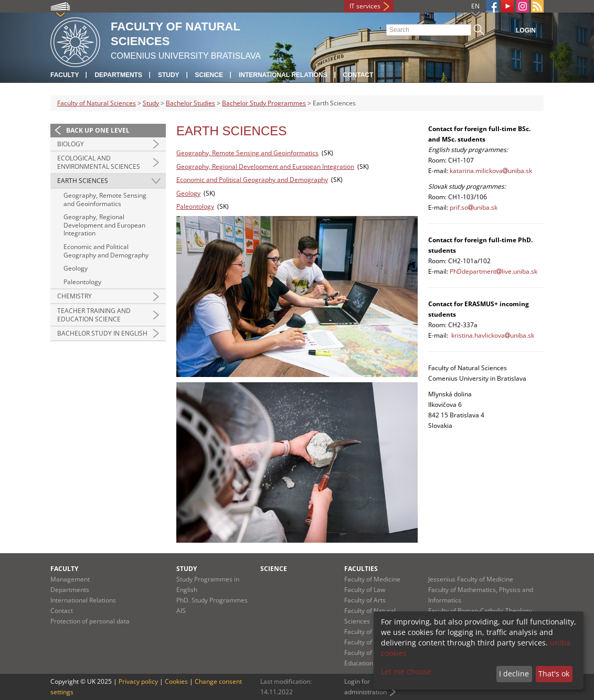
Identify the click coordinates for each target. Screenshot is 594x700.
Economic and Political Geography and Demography (106, 251)
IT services (365, 6)
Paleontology (82, 282)
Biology (71, 144)
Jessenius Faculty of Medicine (471, 579)
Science (209, 75)
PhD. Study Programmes (212, 600)
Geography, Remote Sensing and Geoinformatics (105, 200)
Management (70, 579)
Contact (358, 75)
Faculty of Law (365, 590)
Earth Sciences (83, 181)
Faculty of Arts (365, 600)
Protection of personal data (90, 621)
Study (169, 75)
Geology (76, 268)
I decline (514, 674)
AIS (181, 611)
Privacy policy (138, 681)
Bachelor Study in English (102, 333)
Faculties (361, 569)
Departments (118, 75)
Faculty (65, 75)
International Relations (283, 75)
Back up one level (98, 130)
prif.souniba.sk (474, 207)
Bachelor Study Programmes (264, 103)
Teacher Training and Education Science (94, 315)
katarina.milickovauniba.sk (491, 171)
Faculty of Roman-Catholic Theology (480, 611)
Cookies (176, 681)
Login (526, 30)
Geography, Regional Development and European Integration (104, 225)
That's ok (554, 674)
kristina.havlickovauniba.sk (493, 335)
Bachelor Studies (190, 103)
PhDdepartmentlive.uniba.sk (494, 271)
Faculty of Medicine (372, 579)
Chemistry (75, 296)
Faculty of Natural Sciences (97, 103)
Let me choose (406, 671)
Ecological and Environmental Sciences (99, 162)
